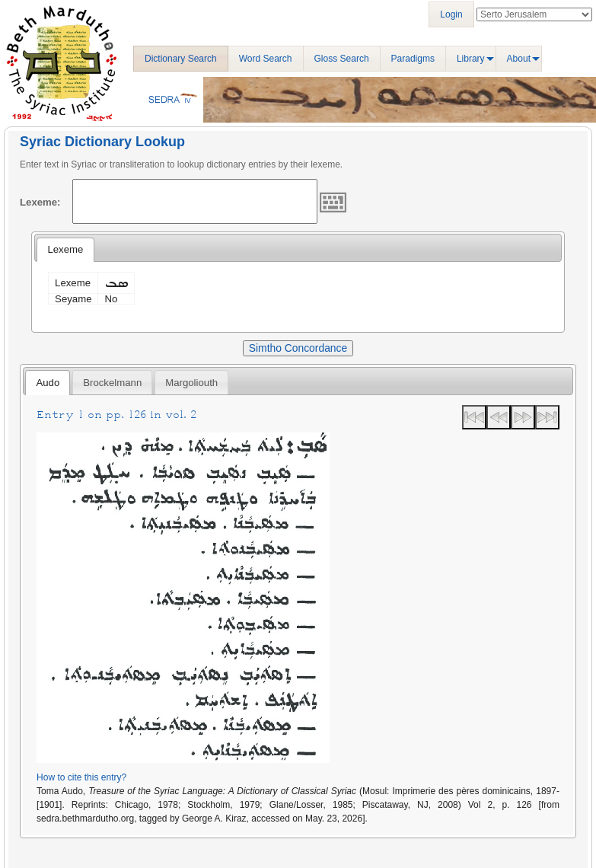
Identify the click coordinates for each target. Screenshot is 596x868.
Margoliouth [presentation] (191, 383)
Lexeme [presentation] (65, 249)
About (519, 59)
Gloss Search (342, 59)
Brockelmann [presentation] (112, 383)
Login (451, 14)
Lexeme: (40, 202)
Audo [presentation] (48, 383)
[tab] (65, 250)
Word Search (266, 59)
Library (471, 59)
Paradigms (413, 59)
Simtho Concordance (298, 348)
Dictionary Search (181, 59)
